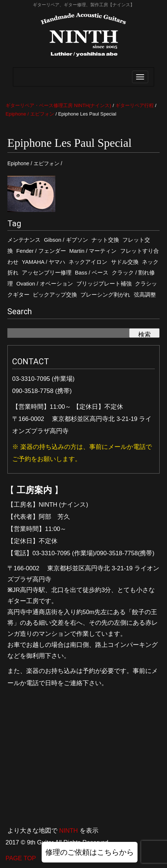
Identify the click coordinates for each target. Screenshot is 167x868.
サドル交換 (125, 262)
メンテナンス (24, 240)
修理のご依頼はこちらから (90, 852)
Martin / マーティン (93, 251)
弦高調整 (145, 295)
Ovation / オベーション (45, 284)
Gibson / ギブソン (66, 240)
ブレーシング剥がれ (105, 295)
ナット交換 (105, 240)
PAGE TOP (21, 858)
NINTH (69, 830)
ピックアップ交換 (55, 295)
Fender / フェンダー (41, 251)
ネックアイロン (88, 262)
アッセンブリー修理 (47, 273)
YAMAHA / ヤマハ (44, 262)
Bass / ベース (91, 273)
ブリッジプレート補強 (104, 284)
